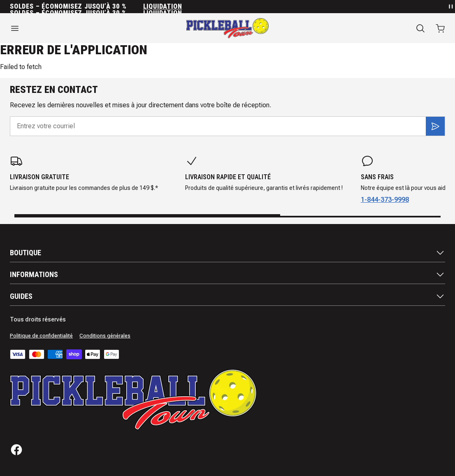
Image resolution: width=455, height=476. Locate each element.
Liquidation (163, 7)
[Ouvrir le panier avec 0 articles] (440, 28)
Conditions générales (105, 336)
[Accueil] (228, 28)
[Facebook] (16, 450)
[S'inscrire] (435, 126)
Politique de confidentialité (41, 336)
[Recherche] (420, 28)
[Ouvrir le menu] (76, 28)
